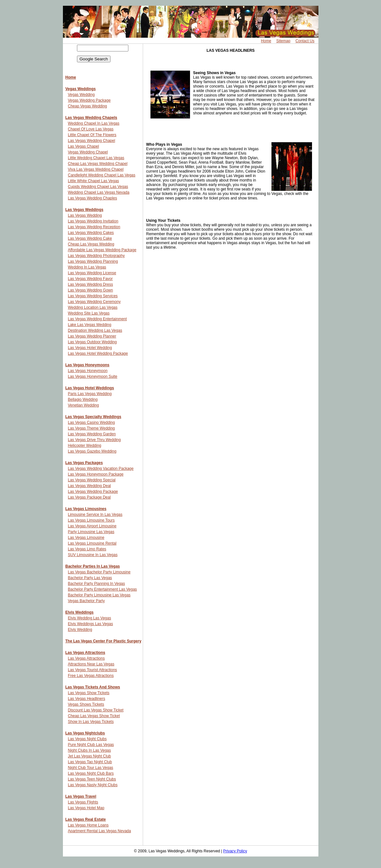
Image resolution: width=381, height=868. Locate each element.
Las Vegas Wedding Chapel (92, 141)
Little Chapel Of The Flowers (92, 135)
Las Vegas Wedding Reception (94, 227)
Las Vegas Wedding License (92, 273)
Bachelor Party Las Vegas (90, 578)
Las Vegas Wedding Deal (90, 486)
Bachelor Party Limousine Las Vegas (99, 595)
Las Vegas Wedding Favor (91, 279)
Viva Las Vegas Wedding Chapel (96, 169)
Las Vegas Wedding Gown (91, 290)
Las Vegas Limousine (86, 538)
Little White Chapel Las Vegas (94, 181)
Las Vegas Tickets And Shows (93, 687)
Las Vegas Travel (81, 796)
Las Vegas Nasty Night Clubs (93, 785)
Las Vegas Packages (84, 463)
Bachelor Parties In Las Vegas (93, 566)
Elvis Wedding (80, 630)
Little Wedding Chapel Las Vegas (96, 158)
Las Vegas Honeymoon (88, 371)
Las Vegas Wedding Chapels (91, 118)
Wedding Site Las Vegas (89, 313)
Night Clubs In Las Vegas (90, 750)
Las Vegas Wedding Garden (92, 434)
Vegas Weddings (81, 89)
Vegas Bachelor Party (86, 601)
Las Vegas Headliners (87, 699)
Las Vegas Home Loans (88, 825)
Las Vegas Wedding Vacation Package (101, 469)
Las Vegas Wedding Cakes (91, 233)
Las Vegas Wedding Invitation (93, 221)
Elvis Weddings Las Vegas (91, 624)
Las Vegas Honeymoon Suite (93, 376)
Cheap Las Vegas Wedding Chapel (98, 164)
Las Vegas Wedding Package (93, 492)
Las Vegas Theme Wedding (91, 428)
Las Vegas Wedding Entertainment (98, 319)
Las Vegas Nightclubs (85, 733)
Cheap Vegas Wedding (88, 106)
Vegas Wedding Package (89, 100)
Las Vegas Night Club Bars (91, 773)
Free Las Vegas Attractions (91, 676)
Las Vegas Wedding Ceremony (94, 302)
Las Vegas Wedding (85, 215)
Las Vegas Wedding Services (93, 296)
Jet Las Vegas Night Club (90, 756)
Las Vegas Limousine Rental (92, 543)
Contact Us (305, 41)
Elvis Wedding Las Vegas (90, 618)
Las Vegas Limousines (86, 509)
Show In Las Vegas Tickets (91, 722)
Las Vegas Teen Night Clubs (92, 779)
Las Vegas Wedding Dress (91, 284)
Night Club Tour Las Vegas (91, 768)
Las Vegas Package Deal (89, 497)
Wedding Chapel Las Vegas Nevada (99, 192)
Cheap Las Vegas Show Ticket (94, 716)
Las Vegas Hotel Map (86, 808)
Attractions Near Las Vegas (91, 664)
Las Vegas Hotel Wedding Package (98, 353)
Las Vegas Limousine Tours (91, 520)
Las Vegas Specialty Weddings (93, 417)
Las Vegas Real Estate (86, 819)
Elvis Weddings (80, 612)
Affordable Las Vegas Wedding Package (102, 250)
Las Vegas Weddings (84, 210)
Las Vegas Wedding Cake (90, 238)
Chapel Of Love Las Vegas (91, 129)
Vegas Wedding (81, 95)
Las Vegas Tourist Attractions (93, 670)
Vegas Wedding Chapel (88, 152)
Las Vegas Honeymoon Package (96, 474)
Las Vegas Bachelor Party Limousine (99, 572)
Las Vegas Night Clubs (87, 739)
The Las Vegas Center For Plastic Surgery (103, 641)
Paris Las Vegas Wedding (90, 394)
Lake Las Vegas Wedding (90, 325)
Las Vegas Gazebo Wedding (92, 451)
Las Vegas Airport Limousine (92, 526)
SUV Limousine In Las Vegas (93, 555)
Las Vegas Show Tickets (89, 693)
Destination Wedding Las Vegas (95, 330)
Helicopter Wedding (85, 446)
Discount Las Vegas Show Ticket (96, 710)
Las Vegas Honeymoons (88, 365)
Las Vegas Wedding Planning (93, 261)
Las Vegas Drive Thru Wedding (95, 440)
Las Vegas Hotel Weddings (90, 388)
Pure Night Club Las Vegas (91, 745)
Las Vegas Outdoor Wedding (92, 342)
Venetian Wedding (84, 405)
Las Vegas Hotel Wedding (90, 348)
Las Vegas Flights (83, 802)
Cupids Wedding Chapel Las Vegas (98, 187)
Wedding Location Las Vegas (93, 307)
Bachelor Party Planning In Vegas (97, 584)
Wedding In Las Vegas (87, 267)
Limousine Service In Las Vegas (95, 515)
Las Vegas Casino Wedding (91, 422)
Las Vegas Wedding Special (92, 480)
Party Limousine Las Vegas (91, 532)
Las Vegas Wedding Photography (96, 256)
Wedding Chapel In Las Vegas (94, 123)
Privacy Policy (235, 851)
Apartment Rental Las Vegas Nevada (99, 831)
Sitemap (283, 41)
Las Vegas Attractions (85, 653)
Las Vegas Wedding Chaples (93, 198)
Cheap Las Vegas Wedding (91, 244)
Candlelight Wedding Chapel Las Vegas (102, 175)
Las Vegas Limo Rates (87, 549)
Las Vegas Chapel (84, 146)
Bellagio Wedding (83, 399)
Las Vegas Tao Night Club (90, 762)
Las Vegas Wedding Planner (92, 336)
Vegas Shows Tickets (86, 704)
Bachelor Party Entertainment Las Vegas (103, 589)
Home (266, 41)
